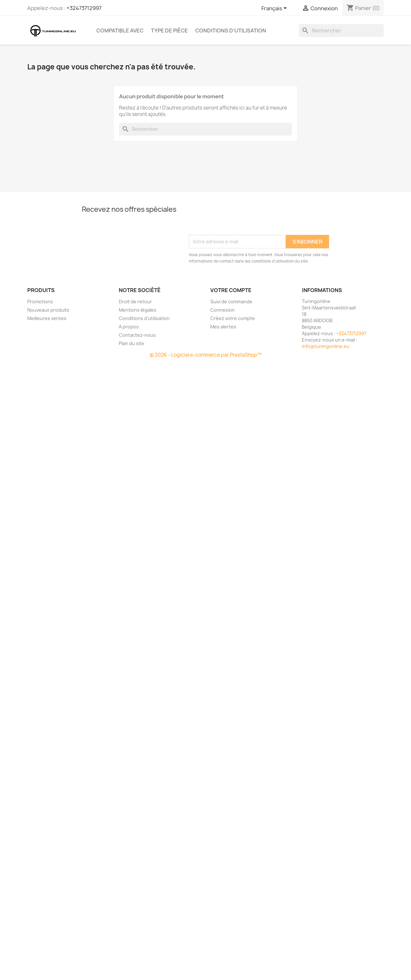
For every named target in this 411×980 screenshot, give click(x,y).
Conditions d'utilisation (231, 31)
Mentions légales (138, 310)
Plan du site (131, 343)
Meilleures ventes (47, 318)
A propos (129, 327)
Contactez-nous (137, 335)
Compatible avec (120, 31)
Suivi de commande (231, 302)
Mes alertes (223, 327)
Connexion (223, 310)
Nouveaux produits (48, 310)
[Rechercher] (341, 31)
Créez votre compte (233, 318)
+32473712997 (84, 8)
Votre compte (231, 290)
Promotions (40, 302)
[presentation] (238, 219)
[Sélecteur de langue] (275, 9)
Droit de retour (135, 302)
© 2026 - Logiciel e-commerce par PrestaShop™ (206, 355)
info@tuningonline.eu (326, 346)
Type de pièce (169, 31)
